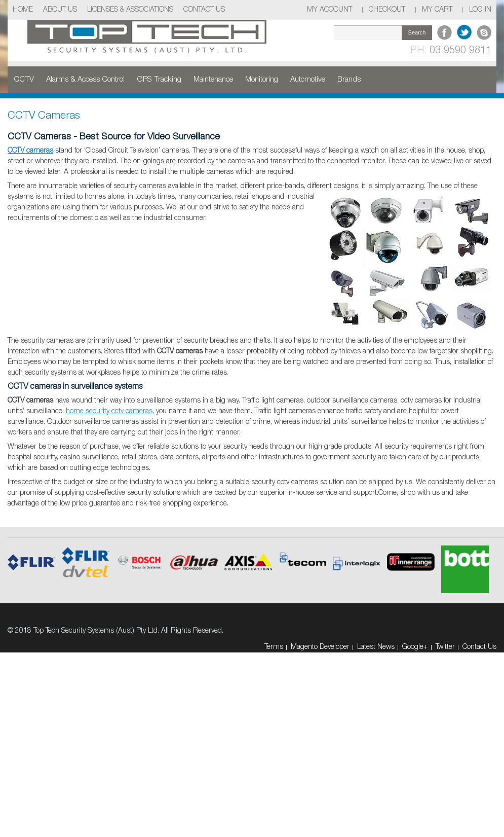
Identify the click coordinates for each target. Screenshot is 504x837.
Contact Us (204, 10)
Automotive (308, 80)
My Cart (437, 10)
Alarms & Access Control (85, 80)
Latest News (376, 647)
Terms (274, 647)
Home (23, 10)
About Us (60, 10)
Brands (349, 80)
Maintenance (213, 80)
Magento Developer (320, 647)
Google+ (415, 647)
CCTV (24, 80)
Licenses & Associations (130, 10)
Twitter (445, 647)
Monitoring (262, 80)
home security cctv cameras (109, 411)
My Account (329, 10)
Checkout (387, 10)
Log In (480, 10)
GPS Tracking (159, 80)
